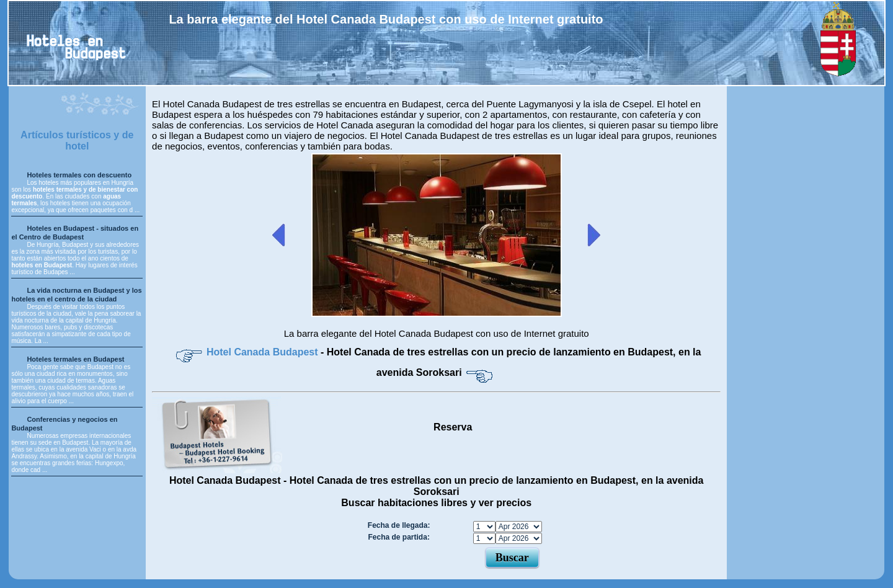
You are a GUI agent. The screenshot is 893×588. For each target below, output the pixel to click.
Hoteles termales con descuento (79, 175)
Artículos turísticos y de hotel (77, 140)
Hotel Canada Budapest (264, 352)
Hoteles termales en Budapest (75, 359)
